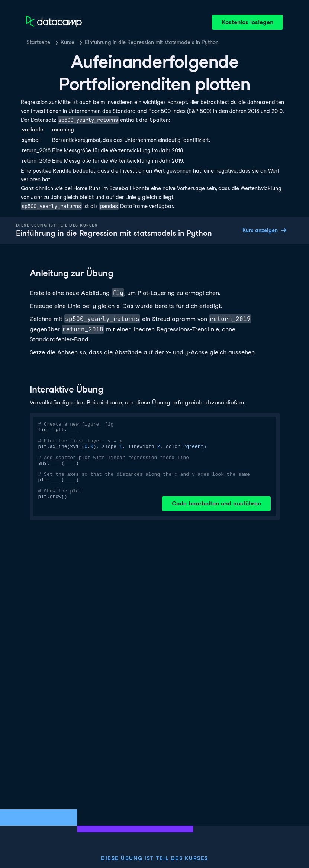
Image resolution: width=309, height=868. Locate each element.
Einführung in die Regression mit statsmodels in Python (152, 42)
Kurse (67, 42)
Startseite (38, 42)
